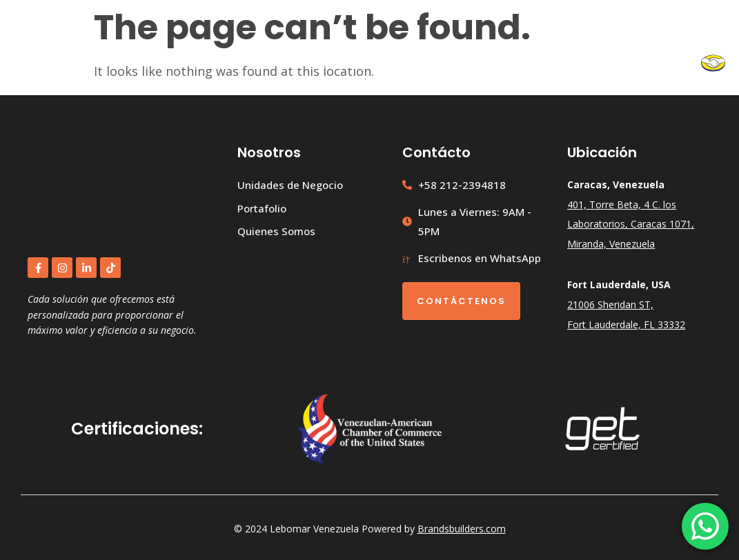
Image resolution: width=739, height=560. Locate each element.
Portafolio (490, 64)
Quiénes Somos (577, 64)
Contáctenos (461, 301)
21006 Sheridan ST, (610, 304)
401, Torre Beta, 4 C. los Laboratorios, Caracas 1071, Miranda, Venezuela (631, 224)
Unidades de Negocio (387, 64)
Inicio (297, 64)
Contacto (663, 64)
